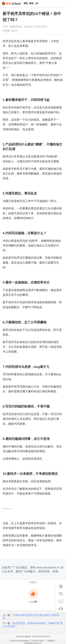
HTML (33, 582)
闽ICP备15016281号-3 (41, 637)
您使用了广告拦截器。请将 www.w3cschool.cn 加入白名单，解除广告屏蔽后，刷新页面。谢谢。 (33, 569)
